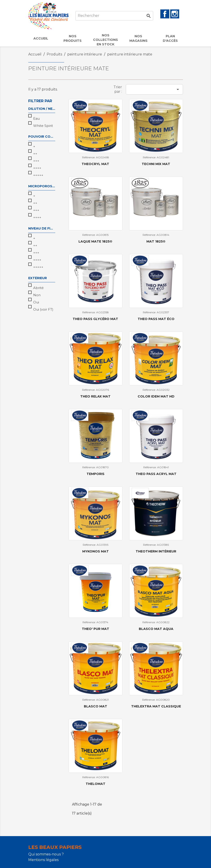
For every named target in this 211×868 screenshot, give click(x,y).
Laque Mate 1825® (95, 241)
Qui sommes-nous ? (46, 854)
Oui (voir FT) (43, 309)
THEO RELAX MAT (95, 396)
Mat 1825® (156, 241)
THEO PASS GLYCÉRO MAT (95, 319)
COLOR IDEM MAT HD (156, 396)
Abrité (38, 288)
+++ (36, 161)
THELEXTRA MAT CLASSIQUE (156, 706)
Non (37, 295)
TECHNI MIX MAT (156, 164)
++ (35, 154)
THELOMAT (96, 784)
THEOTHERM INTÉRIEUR (156, 551)
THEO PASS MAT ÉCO (156, 319)
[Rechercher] (114, 16)
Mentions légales (43, 860)
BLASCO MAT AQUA (156, 629)
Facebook (165, 14)
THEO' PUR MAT (96, 629)
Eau (36, 118)
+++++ (38, 175)
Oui (36, 302)
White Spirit (43, 126)
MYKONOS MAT (96, 551)
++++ (37, 168)
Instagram (175, 14)
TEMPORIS (96, 474)
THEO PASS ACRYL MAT (156, 474)
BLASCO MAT (96, 706)
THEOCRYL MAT (95, 164)
